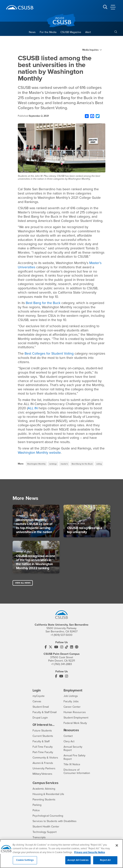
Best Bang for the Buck (43, 303)
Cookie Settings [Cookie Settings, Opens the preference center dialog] (25, 862)
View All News (23, 583)
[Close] (117, 847)
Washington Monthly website (39, 453)
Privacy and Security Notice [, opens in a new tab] (90, 854)
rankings (53, 464)
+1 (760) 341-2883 (61, 664)
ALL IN (33, 408)
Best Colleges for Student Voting (49, 354)
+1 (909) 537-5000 (61, 635)
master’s (64, 464)
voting (99, 464)
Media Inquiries (90, 50)
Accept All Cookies (78, 862)
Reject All (105, 862)
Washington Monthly (36, 464)
